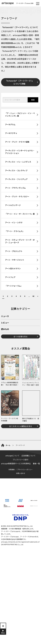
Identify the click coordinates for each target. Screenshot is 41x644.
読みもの (5, 360)
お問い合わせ (21, 552)
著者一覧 (36, 542)
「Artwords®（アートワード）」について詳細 (19, 82)
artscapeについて (12, 535)
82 (33, 296)
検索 (33, 100)
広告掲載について (29, 535)
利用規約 (12, 549)
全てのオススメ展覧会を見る (21, 457)
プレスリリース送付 (20, 539)
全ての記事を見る (21, 367)
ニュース (5, 347)
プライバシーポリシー (25, 549)
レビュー (5, 353)
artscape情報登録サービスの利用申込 (16, 542)
